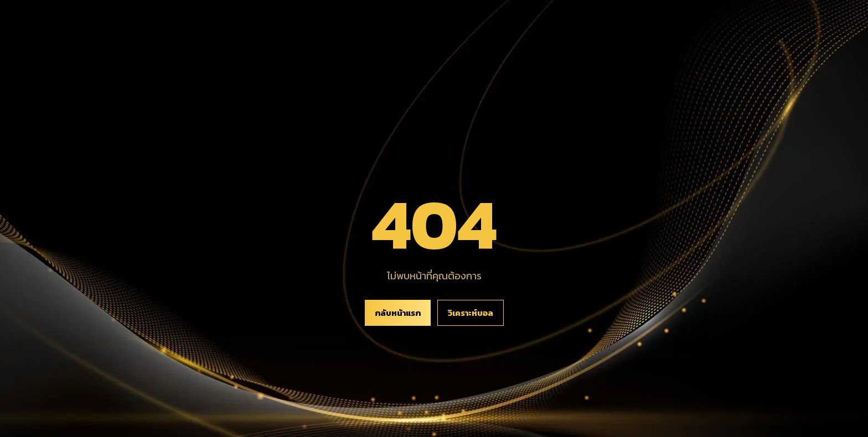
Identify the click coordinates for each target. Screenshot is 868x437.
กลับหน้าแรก (398, 313)
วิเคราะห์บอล (471, 313)
